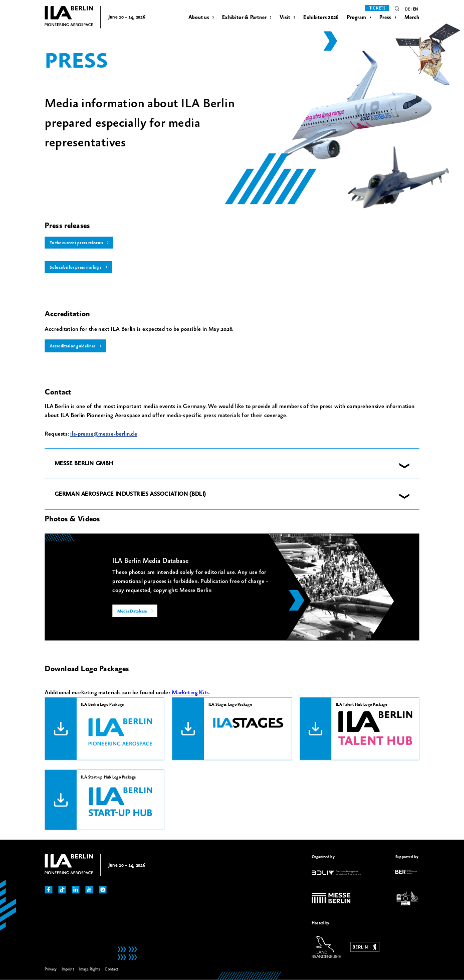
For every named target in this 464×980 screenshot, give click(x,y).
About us (199, 18)
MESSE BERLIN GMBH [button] (84, 464)
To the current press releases (76, 243)
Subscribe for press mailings (75, 268)
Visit (285, 18)
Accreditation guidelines (73, 346)
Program (357, 18)
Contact (111, 970)
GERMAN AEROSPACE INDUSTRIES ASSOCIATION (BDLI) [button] (130, 494)
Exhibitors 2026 (321, 18)
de (407, 9)
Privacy (51, 970)
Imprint (68, 970)
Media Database (132, 612)
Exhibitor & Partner (244, 18)
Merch (412, 18)
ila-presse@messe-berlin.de (104, 434)
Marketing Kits (190, 693)
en (415, 9)
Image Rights (89, 970)
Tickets (378, 8)
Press (385, 18)
